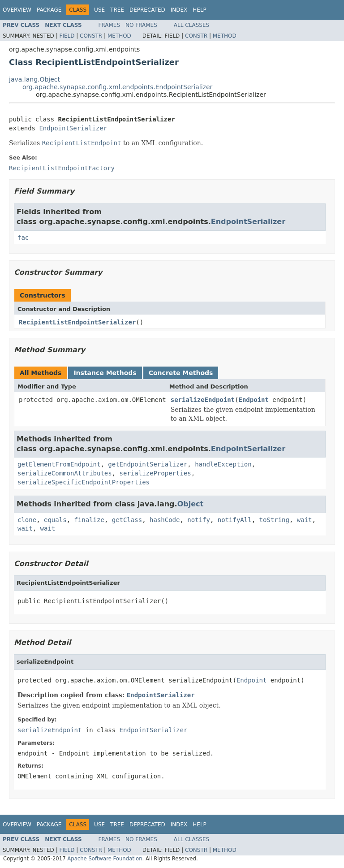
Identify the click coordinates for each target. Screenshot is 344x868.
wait (305, 520)
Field (67, 36)
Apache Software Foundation (105, 859)
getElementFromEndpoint (59, 464)
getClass (127, 520)
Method (119, 36)
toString (274, 520)
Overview (17, 10)
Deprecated (147, 10)
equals (55, 520)
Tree (117, 10)
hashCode (165, 520)
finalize (89, 520)
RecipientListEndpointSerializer (77, 322)
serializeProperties (155, 473)
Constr (91, 36)
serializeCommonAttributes (65, 473)
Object (191, 504)
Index (179, 10)
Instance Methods (105, 373)
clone (27, 520)
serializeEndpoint (203, 400)
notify (199, 520)
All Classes (191, 25)
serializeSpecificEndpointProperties (84, 482)
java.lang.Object (34, 79)
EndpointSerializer (73, 128)
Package (49, 10)
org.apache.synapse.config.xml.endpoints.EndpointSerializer (117, 87)
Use (99, 10)
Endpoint (253, 400)
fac (23, 238)
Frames (110, 25)
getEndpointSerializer (148, 464)
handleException (223, 464)
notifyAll (235, 520)
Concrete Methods (181, 373)
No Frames (141, 25)
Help (200, 10)
